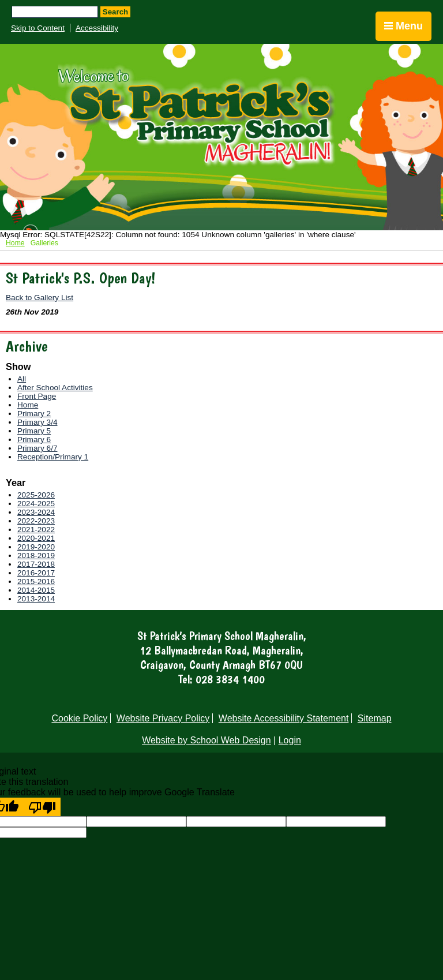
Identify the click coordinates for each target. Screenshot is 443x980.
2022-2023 (36, 521)
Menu (403, 26)
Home (15, 243)
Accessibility (97, 28)
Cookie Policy (79, 718)
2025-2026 (36, 495)
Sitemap (375, 718)
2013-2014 (36, 599)
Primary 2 (34, 414)
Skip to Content (38, 28)
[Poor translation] (42, 807)
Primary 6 (34, 439)
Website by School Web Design (207, 740)
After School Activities (55, 388)
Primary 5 (34, 431)
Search (115, 12)
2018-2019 (36, 556)
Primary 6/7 (37, 448)
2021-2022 (36, 530)
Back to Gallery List (40, 298)
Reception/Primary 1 (53, 457)
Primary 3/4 (37, 422)
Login (290, 740)
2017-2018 (36, 564)
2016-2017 (36, 573)
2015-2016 (36, 581)
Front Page (37, 396)
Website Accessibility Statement (284, 718)
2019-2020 (36, 547)
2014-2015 (36, 590)
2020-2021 (36, 538)
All (22, 379)
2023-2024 (36, 512)
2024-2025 (36, 504)
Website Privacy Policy (163, 718)
